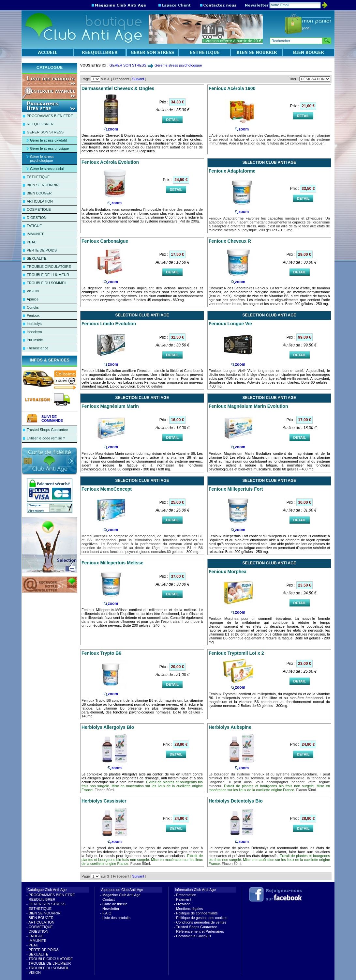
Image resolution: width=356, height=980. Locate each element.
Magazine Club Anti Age (121, 895)
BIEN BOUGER (39, 193)
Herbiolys (34, 324)
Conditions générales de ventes (201, 922)
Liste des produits (116, 918)
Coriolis (33, 307)
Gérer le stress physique (49, 148)
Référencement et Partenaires (200, 931)
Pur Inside (35, 340)
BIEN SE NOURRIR (43, 185)
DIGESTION (37, 218)
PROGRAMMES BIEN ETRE (50, 116)
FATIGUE (34, 226)
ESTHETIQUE (38, 177)
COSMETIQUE (39, 209)
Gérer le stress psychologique (42, 159)
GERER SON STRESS (45, 132)
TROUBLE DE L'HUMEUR (48, 275)
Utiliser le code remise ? (46, 438)
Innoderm (34, 332)
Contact (109, 899)
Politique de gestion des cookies (202, 918)
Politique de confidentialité (197, 913)
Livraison (183, 904)
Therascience (37, 348)
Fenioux (33, 315)
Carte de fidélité (115, 904)
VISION (33, 291)
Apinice (33, 299)
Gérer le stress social (47, 169)
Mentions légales (190, 909)
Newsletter (111, 909)
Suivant (138, 79)
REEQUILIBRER (40, 124)
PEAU (32, 242)
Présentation (186, 895)
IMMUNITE (36, 234)
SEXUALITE (37, 258)
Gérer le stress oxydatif (48, 140)
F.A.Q (107, 913)
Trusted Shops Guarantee (47, 430)
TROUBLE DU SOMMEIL (47, 283)
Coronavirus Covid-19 (193, 936)
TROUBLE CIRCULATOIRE (49, 267)
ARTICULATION (40, 201)
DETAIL (173, 120)
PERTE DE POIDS (42, 250)
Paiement (184, 899)
